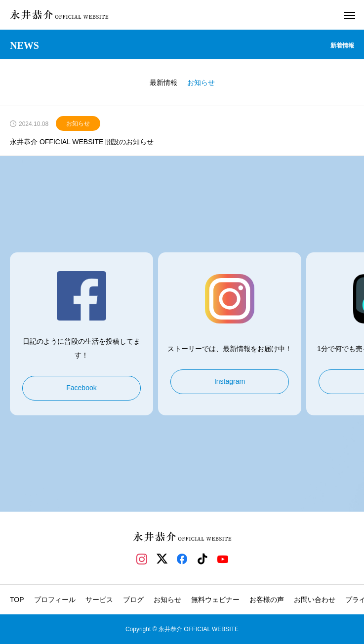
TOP (17, 600)
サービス (99, 600)
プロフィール (55, 600)
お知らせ (78, 123)
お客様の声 (267, 600)
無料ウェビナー (215, 600)
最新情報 (163, 82)
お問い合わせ (315, 600)
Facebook (81, 388)
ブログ (133, 600)
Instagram (230, 381)
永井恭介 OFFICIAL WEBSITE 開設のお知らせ (82, 142)
